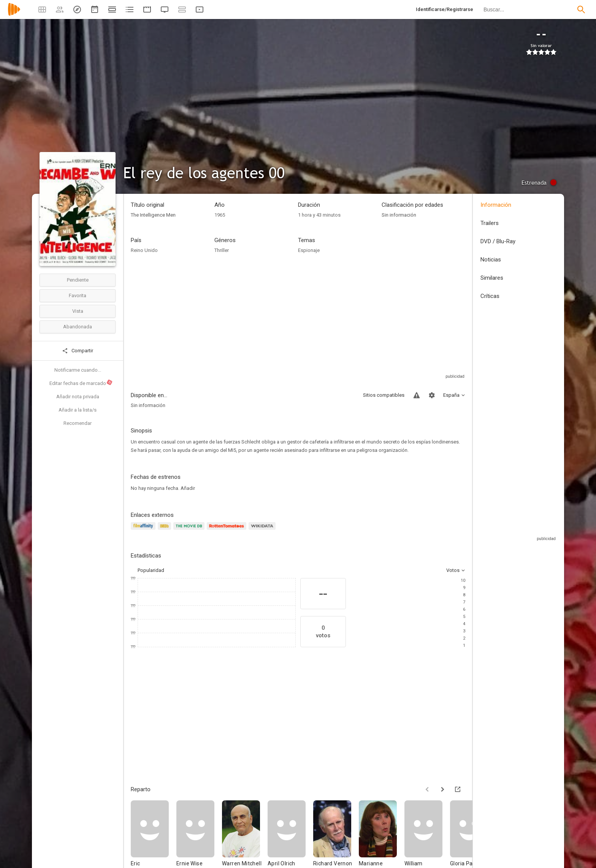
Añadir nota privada (78, 397)
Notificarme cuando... (78, 370)
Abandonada (78, 327)
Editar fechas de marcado (81, 383)
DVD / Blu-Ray (498, 241)
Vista (78, 311)
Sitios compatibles (384, 395)
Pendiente (78, 280)
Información (496, 205)
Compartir (78, 351)
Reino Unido (144, 250)
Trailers (490, 223)
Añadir (188, 488)
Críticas (490, 296)
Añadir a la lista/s (78, 410)
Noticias (491, 260)
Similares (492, 278)
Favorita (78, 295)
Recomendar (78, 423)
